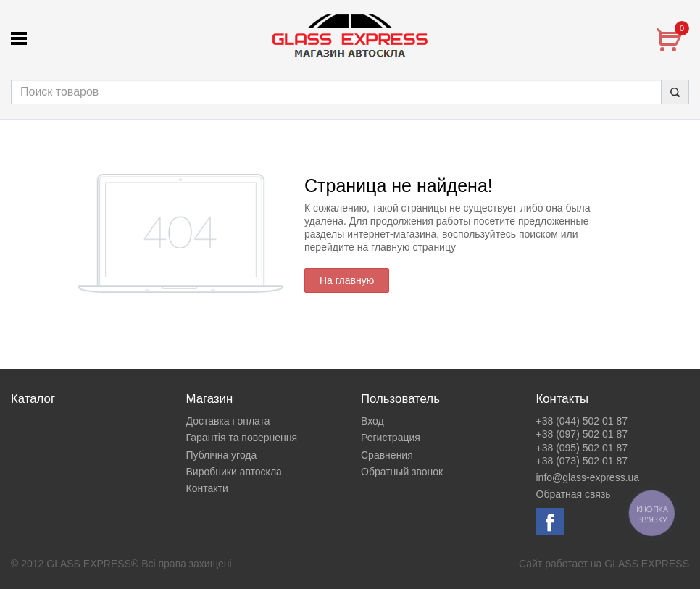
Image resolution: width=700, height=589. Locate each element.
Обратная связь (574, 494)
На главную (347, 280)
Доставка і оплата (228, 421)
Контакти (207, 488)
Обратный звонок (402, 472)
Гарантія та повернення (242, 438)
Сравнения (387, 455)
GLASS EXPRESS (647, 564)
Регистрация (391, 438)
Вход (372, 421)
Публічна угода (222, 455)
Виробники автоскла (234, 472)
